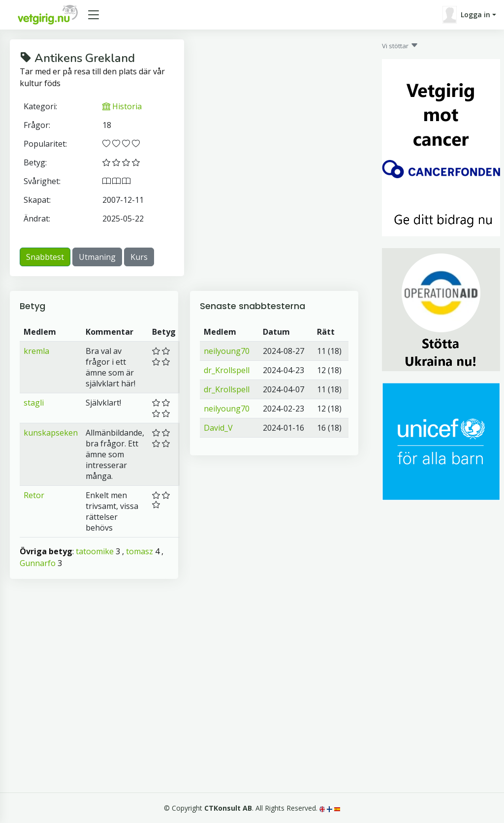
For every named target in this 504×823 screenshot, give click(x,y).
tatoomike (95, 551)
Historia (122, 106)
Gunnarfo (38, 563)
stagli (34, 403)
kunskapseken (51, 433)
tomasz (140, 551)
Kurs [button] (139, 257)
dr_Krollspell (227, 370)
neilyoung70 (227, 351)
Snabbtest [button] (45, 257)
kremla (36, 351)
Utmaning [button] (97, 257)
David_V (218, 428)
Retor (34, 495)
